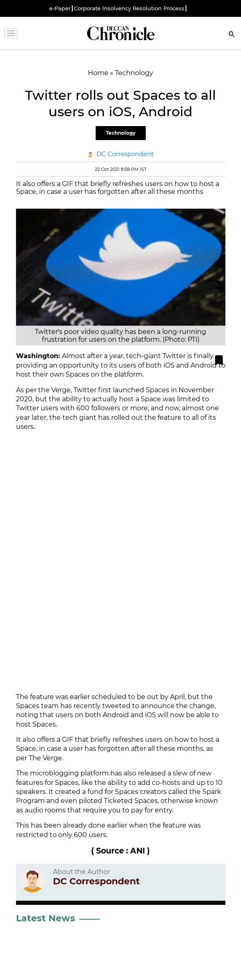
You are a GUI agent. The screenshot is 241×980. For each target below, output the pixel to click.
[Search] (232, 35)
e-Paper (60, 8)
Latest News (46, 918)
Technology (121, 133)
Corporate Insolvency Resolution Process (129, 8)
